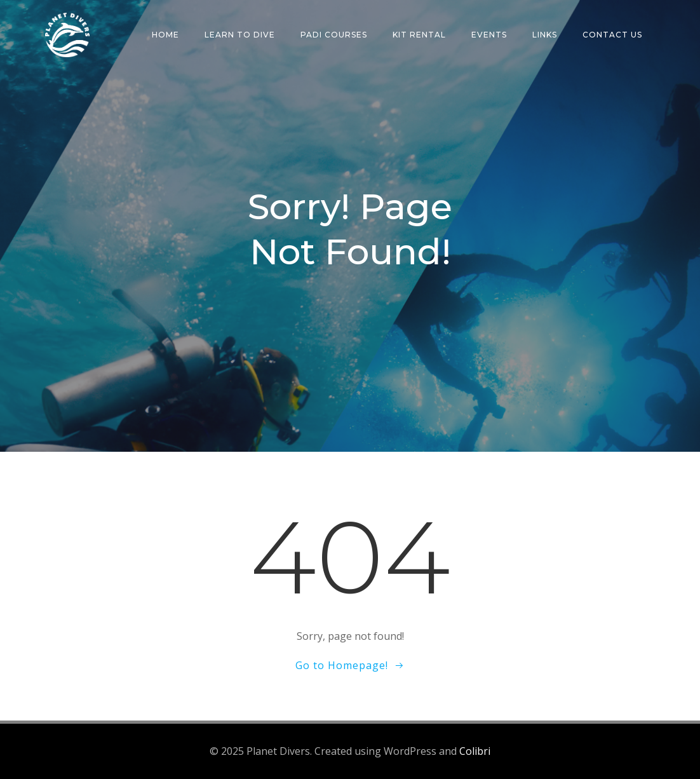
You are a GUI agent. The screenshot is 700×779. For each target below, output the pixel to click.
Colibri (475, 751)
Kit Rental (419, 35)
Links (545, 35)
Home (165, 35)
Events (489, 35)
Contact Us (612, 35)
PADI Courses (334, 35)
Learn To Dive (240, 35)
